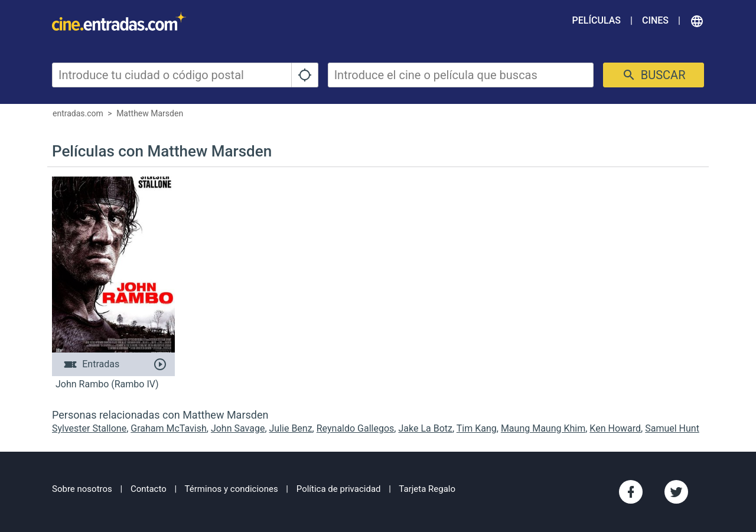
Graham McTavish (169, 428)
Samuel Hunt (672, 428)
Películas (597, 20)
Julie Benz (291, 428)
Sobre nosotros (82, 489)
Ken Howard (615, 428)
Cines (655, 20)
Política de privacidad (339, 489)
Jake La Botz (425, 428)
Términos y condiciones (232, 489)
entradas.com (78, 113)
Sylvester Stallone (89, 428)
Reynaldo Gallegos (356, 428)
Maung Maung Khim (543, 428)
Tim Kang (477, 428)
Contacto (149, 489)
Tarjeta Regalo (427, 489)
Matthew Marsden (150, 113)
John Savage (238, 428)
